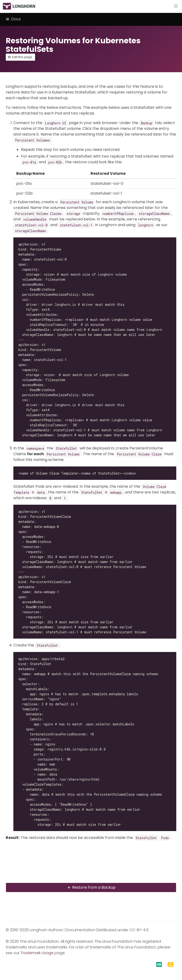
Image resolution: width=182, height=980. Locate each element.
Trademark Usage (37, 953)
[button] (176, 6)
